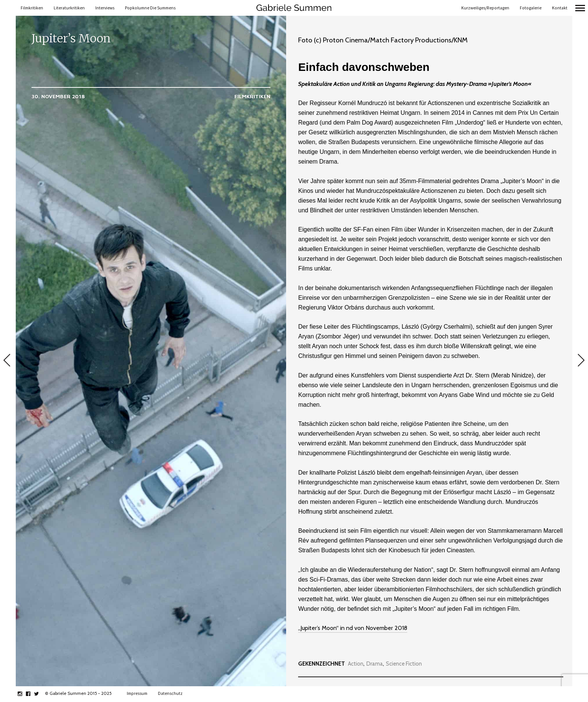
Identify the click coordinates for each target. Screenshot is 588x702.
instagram (24, 694)
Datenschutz (170, 693)
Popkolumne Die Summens (150, 8)
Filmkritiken (32, 8)
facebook (32, 694)
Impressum (137, 693)
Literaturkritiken (69, 8)
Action (356, 664)
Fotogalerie (531, 8)
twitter (40, 694)
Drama (375, 664)
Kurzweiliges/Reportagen (485, 8)
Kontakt (560, 8)
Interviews (105, 8)
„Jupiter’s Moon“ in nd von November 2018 (353, 628)
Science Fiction (404, 664)
